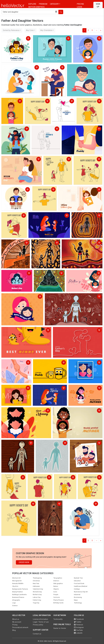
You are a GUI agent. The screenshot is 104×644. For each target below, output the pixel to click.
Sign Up (98, 5)
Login (79, 7)
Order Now (24, 562)
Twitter (78, 622)
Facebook (79, 619)
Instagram (79, 627)
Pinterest (78, 625)
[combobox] (12, 30)
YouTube (78, 630)
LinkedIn (78, 633)
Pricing (80, 4)
